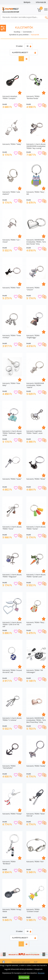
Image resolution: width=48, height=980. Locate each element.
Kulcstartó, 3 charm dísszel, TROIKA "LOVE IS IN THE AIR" (12, 624)
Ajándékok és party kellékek (19, 35)
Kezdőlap (17, 32)
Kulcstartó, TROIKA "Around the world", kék (12, 671)
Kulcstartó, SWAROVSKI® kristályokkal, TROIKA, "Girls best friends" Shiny (36, 242)
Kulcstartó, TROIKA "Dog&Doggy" (33, 336)
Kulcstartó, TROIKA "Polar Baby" (11, 384)
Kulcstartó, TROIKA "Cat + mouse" (11, 241)
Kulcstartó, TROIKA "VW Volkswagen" (35, 671)
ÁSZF (36, 962)
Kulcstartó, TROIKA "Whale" (36, 479)
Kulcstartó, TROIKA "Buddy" (36, 766)
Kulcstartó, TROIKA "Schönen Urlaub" (33, 910)
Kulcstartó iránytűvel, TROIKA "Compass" (10, 97)
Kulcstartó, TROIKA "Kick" (35, 862)
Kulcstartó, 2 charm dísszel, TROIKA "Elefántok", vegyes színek (12, 433)
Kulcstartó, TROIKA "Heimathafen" (9, 767)
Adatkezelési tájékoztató (21, 962)
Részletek (41, 973)
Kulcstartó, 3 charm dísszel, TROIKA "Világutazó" (12, 576)
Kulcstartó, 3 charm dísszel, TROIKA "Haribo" (36, 528)
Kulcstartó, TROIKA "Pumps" (12, 814)
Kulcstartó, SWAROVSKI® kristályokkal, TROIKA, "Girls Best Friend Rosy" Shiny (36, 720)
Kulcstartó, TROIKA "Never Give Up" (36, 815)
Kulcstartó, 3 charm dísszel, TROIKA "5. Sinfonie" (12, 719)
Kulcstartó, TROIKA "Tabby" (12, 144)
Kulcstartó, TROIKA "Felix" (11, 288)
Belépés (27, 2)
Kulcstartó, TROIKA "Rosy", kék (36, 193)
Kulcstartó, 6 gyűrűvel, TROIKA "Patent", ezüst (34, 432)
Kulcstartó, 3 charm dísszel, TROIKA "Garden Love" (36, 576)
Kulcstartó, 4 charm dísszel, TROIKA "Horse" (12, 528)
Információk (41, 2)
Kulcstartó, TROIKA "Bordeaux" (9, 863)
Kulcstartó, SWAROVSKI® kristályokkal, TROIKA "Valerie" (35, 385)
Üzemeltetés (27, 32)
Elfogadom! (24, 977)
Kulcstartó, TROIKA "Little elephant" (11, 193)
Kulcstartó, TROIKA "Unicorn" (33, 289)
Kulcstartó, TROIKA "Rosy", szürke (36, 623)
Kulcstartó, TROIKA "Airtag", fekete (12, 910)
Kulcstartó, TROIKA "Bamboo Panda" (33, 97)
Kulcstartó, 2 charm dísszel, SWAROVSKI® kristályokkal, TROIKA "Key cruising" (36, 146)
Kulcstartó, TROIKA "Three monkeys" (12, 336)
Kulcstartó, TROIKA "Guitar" (12, 479)
